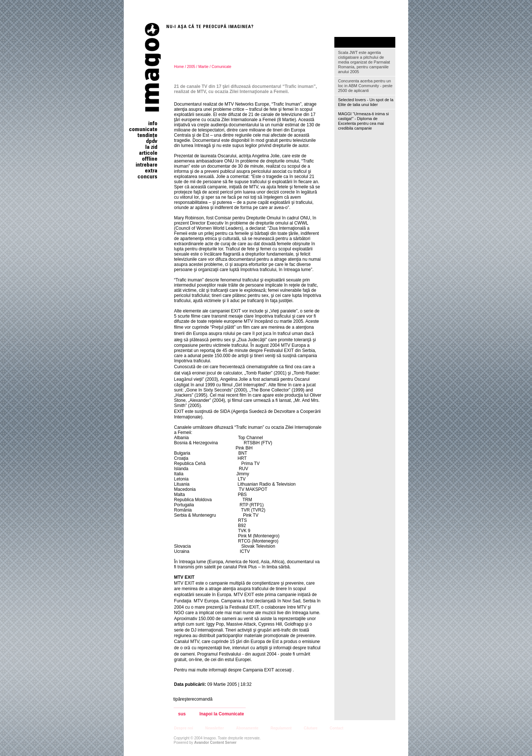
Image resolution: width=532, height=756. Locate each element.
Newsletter (214, 728)
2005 (191, 67)
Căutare (311, 728)
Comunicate (221, 67)
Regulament (281, 728)
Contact (336, 728)
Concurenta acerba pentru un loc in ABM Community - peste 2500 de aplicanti (365, 86)
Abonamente (247, 728)
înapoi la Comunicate (222, 714)
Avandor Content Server (216, 743)
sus (182, 714)
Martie (204, 67)
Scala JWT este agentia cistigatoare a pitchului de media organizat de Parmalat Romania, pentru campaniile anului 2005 (364, 62)
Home (179, 67)
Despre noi (184, 728)
